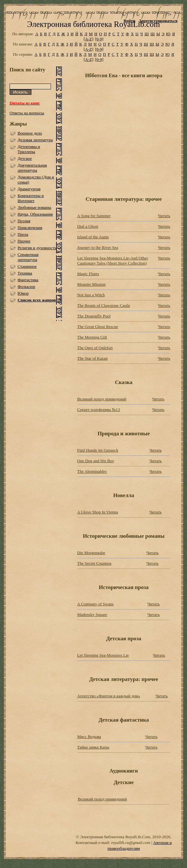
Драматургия (29, 189)
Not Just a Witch (91, 295)
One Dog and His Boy (96, 461)
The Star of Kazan (93, 358)
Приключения (30, 228)
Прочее (24, 241)
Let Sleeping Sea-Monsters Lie (103, 655)
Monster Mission (91, 284)
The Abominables (92, 471)
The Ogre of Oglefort (95, 348)
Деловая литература (35, 140)
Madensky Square (92, 614)
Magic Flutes (88, 274)
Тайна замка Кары (93, 747)
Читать (164, 216)
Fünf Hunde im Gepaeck (98, 450)
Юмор (23, 293)
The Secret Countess (94, 563)
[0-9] (99, 39)
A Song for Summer (94, 216)
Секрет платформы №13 (99, 409)
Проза (23, 234)
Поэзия (24, 221)
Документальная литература (32, 168)
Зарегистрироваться (158, 21)
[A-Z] (89, 39)
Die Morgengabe (91, 553)
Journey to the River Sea (98, 247)
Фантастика (28, 280)
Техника (25, 273)
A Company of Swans (96, 604)
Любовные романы (34, 207)
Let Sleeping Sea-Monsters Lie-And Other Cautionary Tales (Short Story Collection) (113, 261)
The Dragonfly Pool (94, 316)
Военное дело (30, 133)
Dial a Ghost (88, 226)
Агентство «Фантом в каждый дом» (109, 696)
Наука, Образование (35, 214)
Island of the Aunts (93, 237)
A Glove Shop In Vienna (98, 512)
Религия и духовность (37, 248)
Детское (25, 158)
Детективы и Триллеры (29, 149)
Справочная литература (28, 257)
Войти (129, 21)
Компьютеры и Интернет (31, 198)
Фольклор (26, 287)
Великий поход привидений (102, 399)
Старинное (27, 266)
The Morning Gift (92, 337)
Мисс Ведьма (89, 737)
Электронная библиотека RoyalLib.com (93, 24)
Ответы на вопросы (27, 113)
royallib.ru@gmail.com (131, 843)
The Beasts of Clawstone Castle (104, 305)
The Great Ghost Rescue (98, 327)
